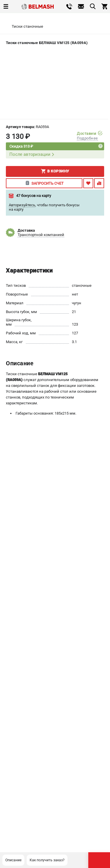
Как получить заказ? (47, 860)
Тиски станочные (27, 26)
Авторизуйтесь (22, 205)
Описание (13, 860)
